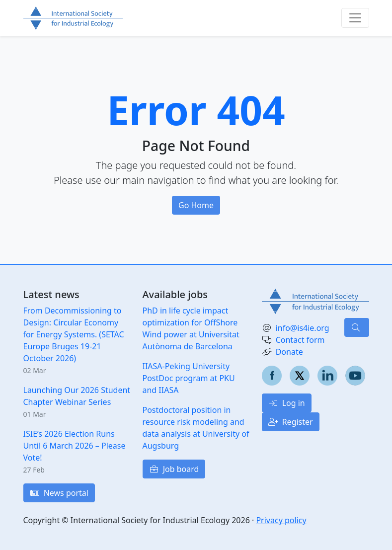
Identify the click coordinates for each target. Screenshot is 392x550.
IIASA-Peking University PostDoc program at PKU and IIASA (189, 378)
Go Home (196, 205)
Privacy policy (281, 520)
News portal (59, 493)
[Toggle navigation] (355, 18)
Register (291, 422)
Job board (174, 469)
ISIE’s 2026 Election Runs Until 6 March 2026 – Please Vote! (75, 446)
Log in (287, 403)
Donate (289, 352)
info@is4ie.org (303, 328)
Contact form (300, 340)
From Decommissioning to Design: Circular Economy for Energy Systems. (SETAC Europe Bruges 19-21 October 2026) (74, 334)
